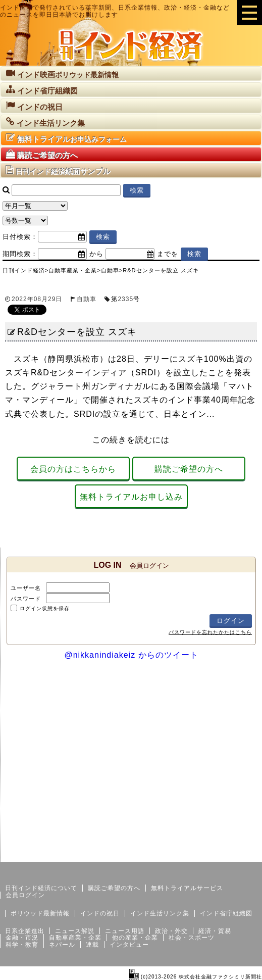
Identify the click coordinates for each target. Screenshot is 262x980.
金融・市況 (22, 938)
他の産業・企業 (135, 938)
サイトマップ (185, 854)
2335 (125, 299)
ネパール (62, 945)
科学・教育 (22, 945)
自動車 (87, 299)
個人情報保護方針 (238, 854)
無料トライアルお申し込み (131, 497)
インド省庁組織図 (226, 913)
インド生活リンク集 (160, 913)
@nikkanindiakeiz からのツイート (131, 655)
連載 (92, 945)
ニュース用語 (125, 931)
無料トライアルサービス (187, 888)
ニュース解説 (75, 931)
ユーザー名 (26, 588)
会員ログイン (25, 895)
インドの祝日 (100, 913)
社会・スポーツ (192, 938)
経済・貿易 (215, 931)
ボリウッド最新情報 (40, 913)
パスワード (26, 599)
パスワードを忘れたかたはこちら (210, 632)
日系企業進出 (25, 931)
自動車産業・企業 (75, 938)
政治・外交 (171, 931)
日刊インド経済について (41, 888)
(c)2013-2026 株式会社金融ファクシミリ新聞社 (196, 977)
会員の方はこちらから (73, 469)
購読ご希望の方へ (189, 469)
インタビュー (129, 945)
